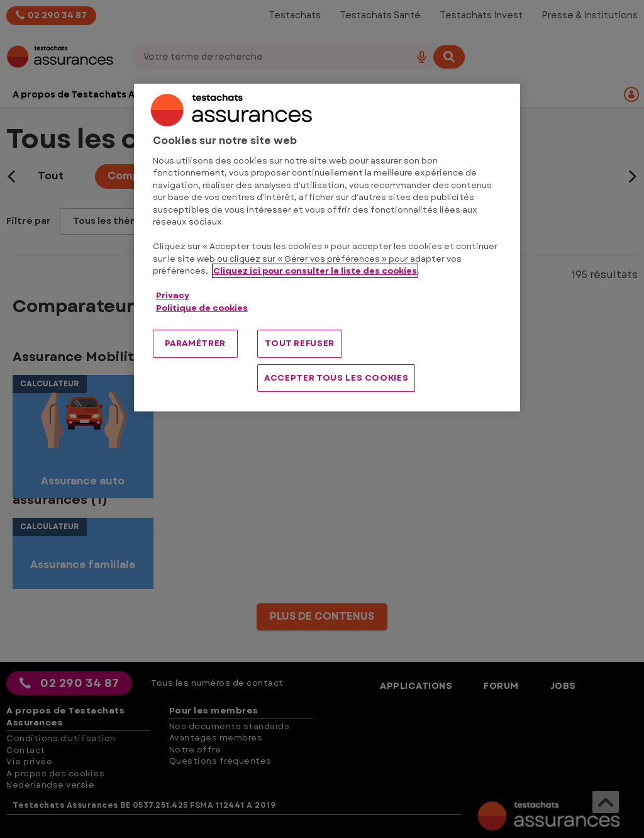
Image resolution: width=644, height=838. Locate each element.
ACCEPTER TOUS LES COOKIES (336, 378)
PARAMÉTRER (196, 343)
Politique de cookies (202, 308)
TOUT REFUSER (300, 343)
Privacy (173, 295)
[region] (327, 248)
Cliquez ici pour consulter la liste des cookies (315, 271)
